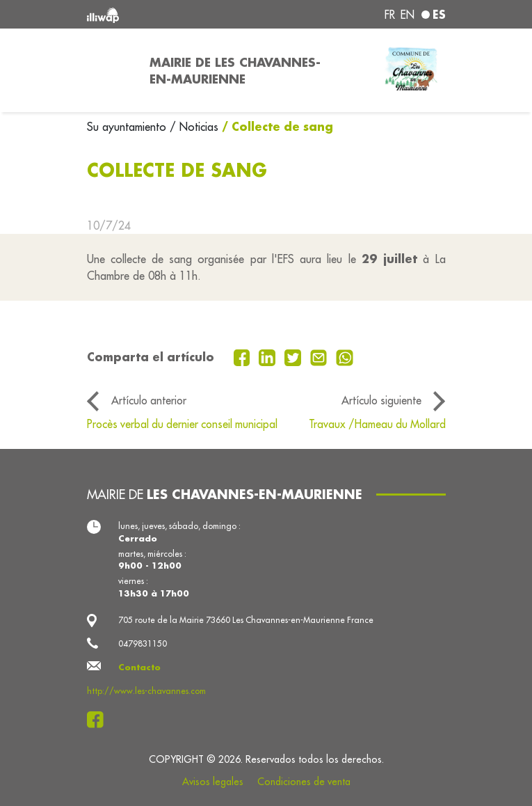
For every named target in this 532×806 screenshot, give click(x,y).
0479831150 (143, 643)
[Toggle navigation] (110, 70)
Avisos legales (213, 782)
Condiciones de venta (304, 782)
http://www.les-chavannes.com (146, 691)
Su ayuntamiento (128, 127)
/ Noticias (194, 127)
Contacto (139, 667)
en (408, 15)
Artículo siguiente (381, 400)
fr (390, 15)
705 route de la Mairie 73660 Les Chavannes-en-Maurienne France (246, 620)
